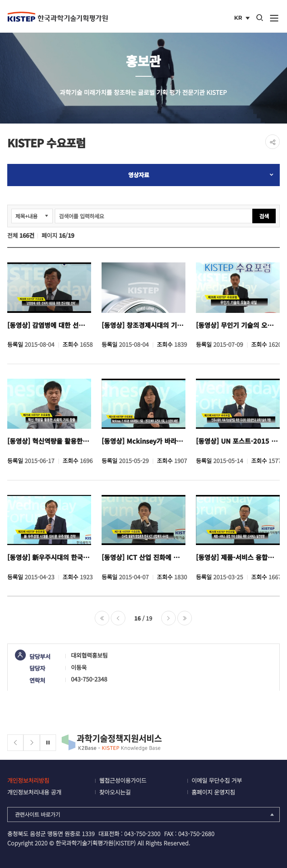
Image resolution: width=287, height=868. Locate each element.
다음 (168, 618)
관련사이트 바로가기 (145, 814)
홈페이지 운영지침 (213, 792)
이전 (118, 618)
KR (243, 19)
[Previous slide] (16, 743)
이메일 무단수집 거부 (217, 780)
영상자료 (139, 175)
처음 (102, 618)
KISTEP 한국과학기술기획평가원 (58, 17)
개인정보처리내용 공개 (34, 792)
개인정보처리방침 (28, 780)
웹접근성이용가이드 (123, 780)
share (272, 142)
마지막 (185, 618)
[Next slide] (32, 743)
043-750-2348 (89, 679)
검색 (264, 216)
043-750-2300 (142, 833)
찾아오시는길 (115, 792)
